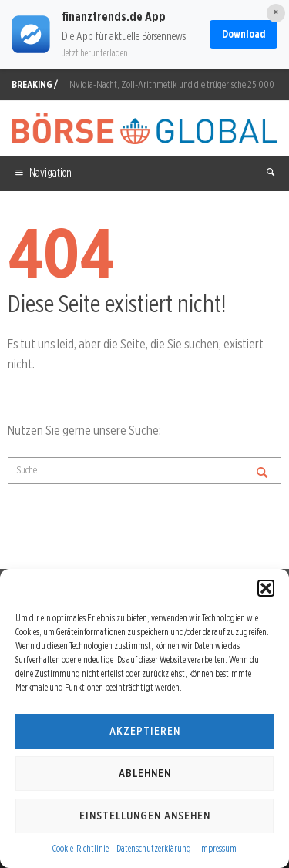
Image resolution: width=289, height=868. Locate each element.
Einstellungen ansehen (145, 816)
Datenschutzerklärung (154, 848)
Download (244, 34)
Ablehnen (145, 773)
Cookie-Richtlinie (81, 848)
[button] (266, 588)
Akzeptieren (145, 731)
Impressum (218, 848)
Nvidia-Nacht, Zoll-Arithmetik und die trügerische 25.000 (172, 84)
